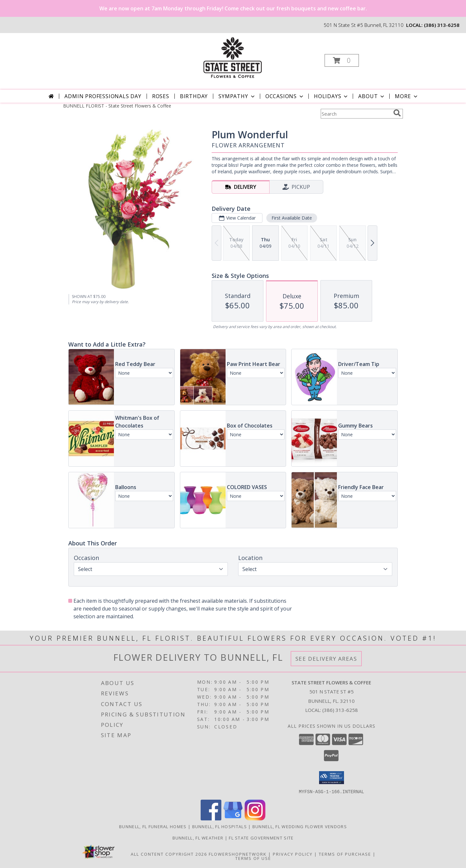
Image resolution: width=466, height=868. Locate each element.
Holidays (331, 96)
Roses (161, 96)
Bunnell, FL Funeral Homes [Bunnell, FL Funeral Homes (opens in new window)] (153, 826)
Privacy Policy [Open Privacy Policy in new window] (293, 854)
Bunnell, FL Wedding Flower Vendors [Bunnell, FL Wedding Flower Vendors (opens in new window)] (300, 826)
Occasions (285, 96)
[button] (342, 60)
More (407, 96)
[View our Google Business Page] (233, 818)
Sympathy (237, 96)
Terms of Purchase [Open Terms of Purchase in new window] (345, 854)
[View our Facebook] (211, 818)
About (372, 96)
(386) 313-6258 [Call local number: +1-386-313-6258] (442, 25)
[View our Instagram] (255, 818)
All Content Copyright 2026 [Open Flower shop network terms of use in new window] (169, 854)
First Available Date (292, 218)
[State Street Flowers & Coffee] (232, 58)
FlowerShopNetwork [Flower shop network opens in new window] (238, 854)
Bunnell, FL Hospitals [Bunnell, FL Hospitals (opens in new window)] (220, 826)
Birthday (194, 96)
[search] (397, 113)
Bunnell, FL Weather (198, 838)
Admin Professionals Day (103, 96)
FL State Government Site (261, 838)
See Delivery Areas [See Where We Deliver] (326, 659)
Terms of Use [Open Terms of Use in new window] (253, 858)
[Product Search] (356, 114)
